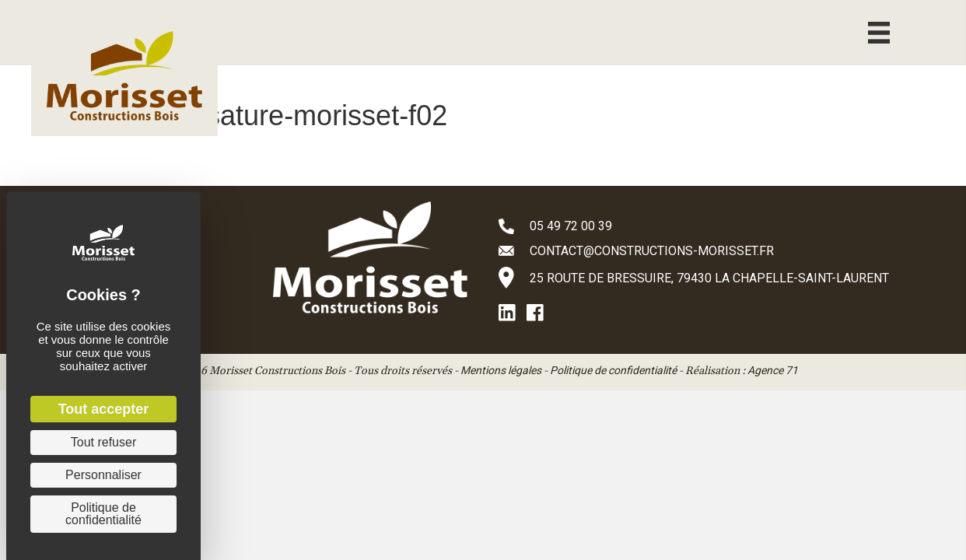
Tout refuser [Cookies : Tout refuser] (103, 442)
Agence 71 (773, 370)
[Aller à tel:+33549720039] (716, 226)
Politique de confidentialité (613, 370)
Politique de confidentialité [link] (103, 514)
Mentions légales (501, 370)
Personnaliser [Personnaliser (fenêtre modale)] (103, 475)
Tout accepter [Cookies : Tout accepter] (104, 409)
